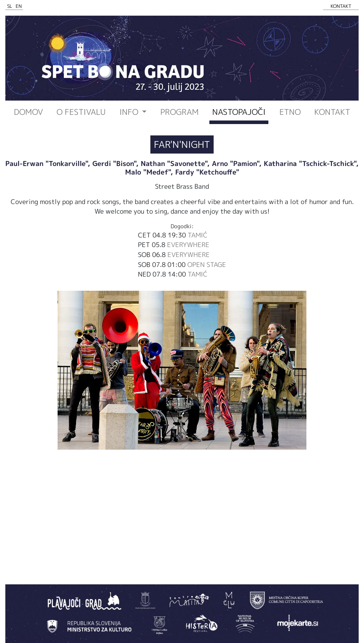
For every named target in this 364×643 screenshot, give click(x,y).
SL (10, 6)
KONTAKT (341, 6)
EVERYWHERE (188, 245)
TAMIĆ (198, 235)
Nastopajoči (239, 112)
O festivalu (81, 112)
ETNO (290, 112)
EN (19, 6)
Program (180, 112)
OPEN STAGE (207, 264)
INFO (130, 112)
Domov (28, 112)
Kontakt (332, 112)
